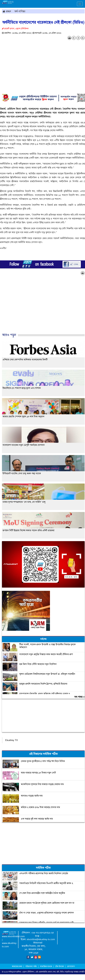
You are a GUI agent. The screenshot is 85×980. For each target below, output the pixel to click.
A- (74, 38)
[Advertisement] (42, 307)
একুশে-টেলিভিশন (28, 972)
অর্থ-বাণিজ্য (20, 11)
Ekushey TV (11, 740)
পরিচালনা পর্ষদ (31, 966)
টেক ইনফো (60, 966)
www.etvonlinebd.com (13, 936)
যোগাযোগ (71, 966)
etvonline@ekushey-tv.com (41, 939)
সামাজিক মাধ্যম (46, 966)
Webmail (38, 943)
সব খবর (79, 697)
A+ (83, 38)
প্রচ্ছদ (7, 11)
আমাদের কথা (17, 966)
